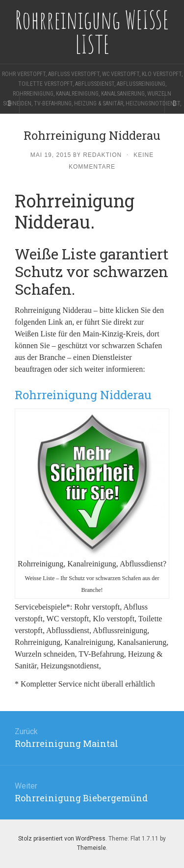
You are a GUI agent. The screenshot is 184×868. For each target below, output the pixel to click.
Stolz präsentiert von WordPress (62, 839)
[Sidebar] (10, 103)
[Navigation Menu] (174, 103)
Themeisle (92, 848)
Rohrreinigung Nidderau (83, 395)
